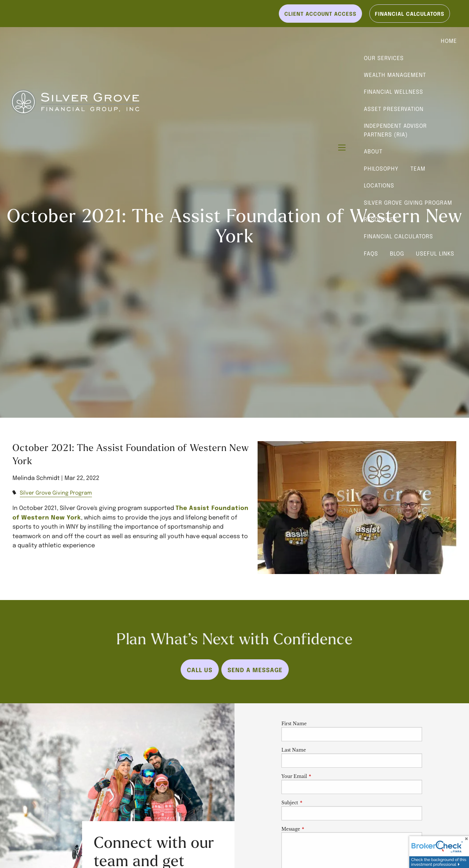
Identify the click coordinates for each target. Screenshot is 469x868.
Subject (314, 803)
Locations (379, 185)
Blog (397, 253)
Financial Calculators (398, 236)
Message (315, 829)
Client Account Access (320, 13)
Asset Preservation (394, 109)
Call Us (200, 670)
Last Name (294, 750)
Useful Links (435, 253)
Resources (381, 219)
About (373, 151)
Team (418, 168)
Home (449, 41)
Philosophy (381, 168)
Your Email (318, 776)
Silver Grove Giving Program (408, 202)
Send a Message (255, 670)
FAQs (371, 253)
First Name (294, 724)
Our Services (384, 58)
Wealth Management (395, 75)
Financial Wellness (394, 92)
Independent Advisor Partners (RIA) (395, 130)
